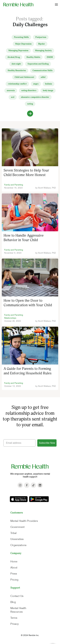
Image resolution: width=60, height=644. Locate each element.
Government (17, 527)
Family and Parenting (14, 185)
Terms (14, 618)
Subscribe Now (47, 443)
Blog (13, 602)
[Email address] (19, 443)
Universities (17, 539)
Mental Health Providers (24, 521)
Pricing (14, 580)
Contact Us (17, 596)
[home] (18, 4)
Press (14, 574)
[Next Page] (30, 114)
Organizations (18, 545)
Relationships (10, 318)
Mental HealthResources (18, 610)
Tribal (13, 533)
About (14, 568)
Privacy (15, 624)
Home (14, 561)
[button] (56, 4)
